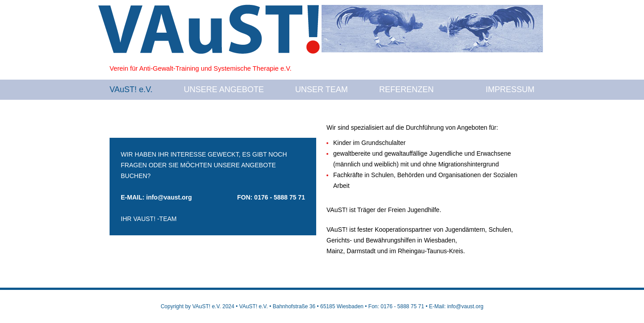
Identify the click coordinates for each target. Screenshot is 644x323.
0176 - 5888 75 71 (280, 197)
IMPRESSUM (510, 89)
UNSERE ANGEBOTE (224, 89)
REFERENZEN (407, 89)
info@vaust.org (169, 197)
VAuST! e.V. (131, 89)
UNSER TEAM (322, 89)
